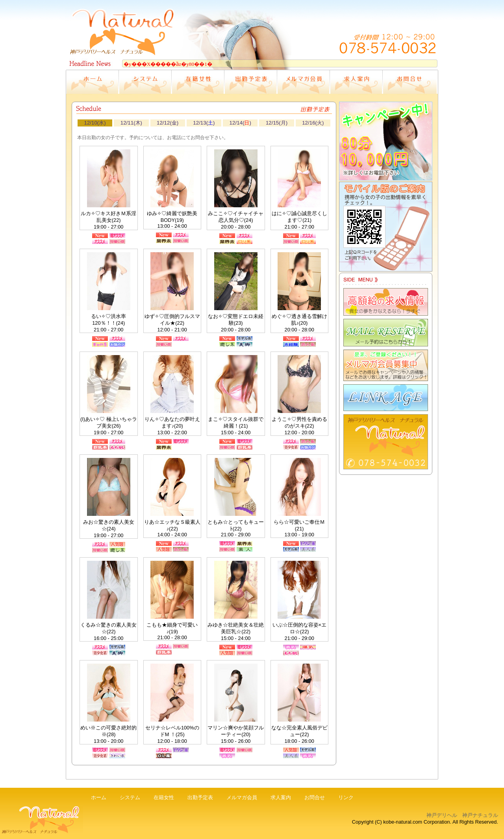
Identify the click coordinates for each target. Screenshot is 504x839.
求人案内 (281, 797)
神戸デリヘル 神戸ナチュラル (462, 815)
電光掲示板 (252, 62)
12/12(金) (168, 123)
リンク (346, 797)
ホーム (99, 797)
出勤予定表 (200, 797)
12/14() (240, 123)
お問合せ (315, 797)
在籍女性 (164, 797)
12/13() (204, 123)
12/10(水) (95, 123)
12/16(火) (313, 123)
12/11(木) (131, 123)
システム (130, 797)
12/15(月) (277, 123)
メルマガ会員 (242, 797)
